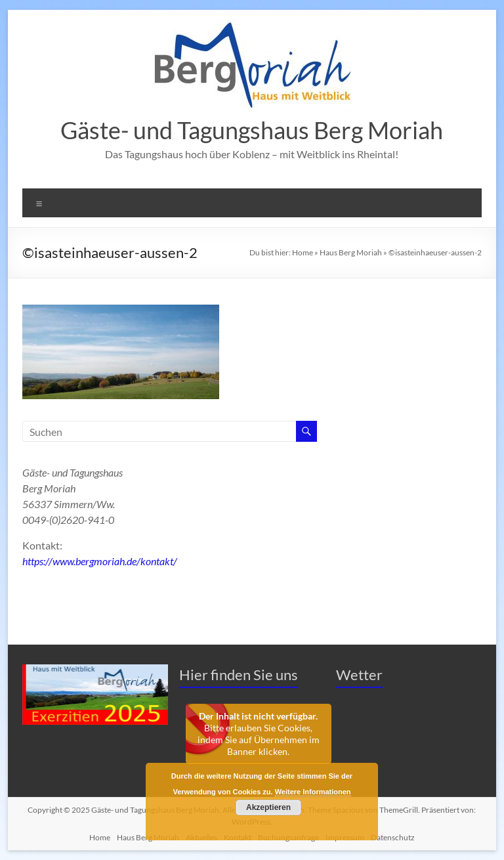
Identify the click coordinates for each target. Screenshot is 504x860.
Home (303, 252)
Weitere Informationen (313, 792)
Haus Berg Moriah (351, 252)
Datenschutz (393, 837)
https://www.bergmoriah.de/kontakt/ (100, 561)
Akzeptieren (268, 807)
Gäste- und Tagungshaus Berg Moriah (252, 130)
